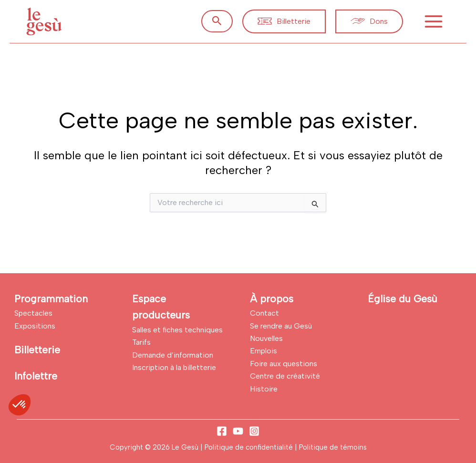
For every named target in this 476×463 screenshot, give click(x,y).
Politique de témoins (333, 447)
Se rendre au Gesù (281, 326)
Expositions (35, 326)
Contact (264, 313)
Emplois (264, 351)
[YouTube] (238, 431)
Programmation (51, 299)
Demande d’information (173, 355)
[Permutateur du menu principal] (434, 21)
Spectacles (33, 313)
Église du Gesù (403, 299)
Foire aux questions (284, 364)
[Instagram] (254, 431)
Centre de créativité (285, 376)
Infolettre (36, 376)
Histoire (264, 389)
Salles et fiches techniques (177, 330)
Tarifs (141, 342)
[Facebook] (222, 431)
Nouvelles (266, 338)
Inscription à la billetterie (174, 367)
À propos (272, 299)
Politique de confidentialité (250, 447)
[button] (217, 21)
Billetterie (37, 350)
